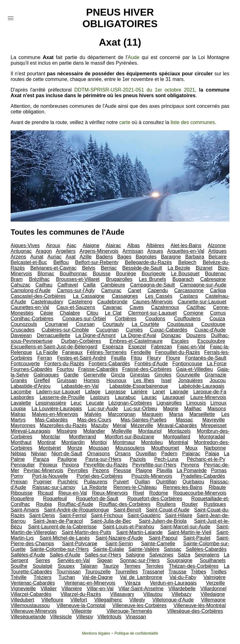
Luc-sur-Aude (103, 409)
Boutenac (216, 274)
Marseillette (202, 414)
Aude (134, 57)
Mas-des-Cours (94, 420)
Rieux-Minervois (110, 493)
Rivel (139, 493)
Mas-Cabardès (51, 420)
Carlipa (218, 290)
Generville (95, 375)
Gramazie (215, 375)
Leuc (76, 403)
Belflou (61, 262)
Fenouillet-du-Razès (178, 352)
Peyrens (190, 465)
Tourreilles (126, 572)
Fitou (137, 358)
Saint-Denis (42, 515)
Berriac (109, 268)
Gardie (71, 375)
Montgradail (212, 437)
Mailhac (193, 409)
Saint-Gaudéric (144, 515)
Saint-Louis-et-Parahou (129, 527)
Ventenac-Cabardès (33, 583)
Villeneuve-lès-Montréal (200, 605)
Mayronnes (23, 425)
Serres (43, 560)
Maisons (217, 409)
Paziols (138, 459)
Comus (218, 313)
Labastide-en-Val (80, 386)
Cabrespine (213, 279)
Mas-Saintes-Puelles (144, 420)
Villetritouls (110, 617)
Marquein (152, 414)
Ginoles (163, 375)
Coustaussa (180, 324)
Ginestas (140, 375)
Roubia (44, 504)
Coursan (85, 324)
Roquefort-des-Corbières (155, 499)
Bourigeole (154, 274)
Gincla (118, 375)
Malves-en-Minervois (55, 414)
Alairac (113, 245)
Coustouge (213, 324)
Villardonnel (213, 589)
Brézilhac (39, 279)
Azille (86, 257)
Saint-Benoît (127, 510)
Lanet (159, 392)
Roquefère (22, 499)
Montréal (178, 442)
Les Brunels (152, 279)
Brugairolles (119, 279)
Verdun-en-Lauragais (173, 583)
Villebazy (182, 594)
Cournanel (57, 324)
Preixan (19, 482)
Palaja (212, 454)
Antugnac (21, 251)
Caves (137, 307)
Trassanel (153, 572)
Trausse (177, 572)
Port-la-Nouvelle (50, 476)
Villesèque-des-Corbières (195, 611)
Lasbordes (22, 397)
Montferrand (82, 437)
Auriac (55, 257)
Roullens (166, 504)
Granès (19, 380)
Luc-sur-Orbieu (140, 409)
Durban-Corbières (81, 341)
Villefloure (52, 600)
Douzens (196, 335)
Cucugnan (107, 330)
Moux (191, 448)
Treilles (219, 572)
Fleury (154, 358)
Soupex (66, 566)
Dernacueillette (54, 335)
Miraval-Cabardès (177, 425)
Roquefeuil (55, 499)
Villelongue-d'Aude (173, 600)
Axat (71, 257)
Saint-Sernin (119, 544)
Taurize (111, 566)
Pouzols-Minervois (152, 476)
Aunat (37, 257)
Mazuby (100, 425)
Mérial (120, 425)
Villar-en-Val (100, 589)
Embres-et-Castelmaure (136, 341)
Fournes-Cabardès (31, 369)
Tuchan (67, 577)
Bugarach (183, 279)
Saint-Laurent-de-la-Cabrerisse (62, 527)
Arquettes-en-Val (186, 251)
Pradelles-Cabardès (203, 476)
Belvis (89, 268)
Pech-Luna (166, 459)
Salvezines (161, 555)
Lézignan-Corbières (130, 403)
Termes (132, 566)
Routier (190, 504)
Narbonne (215, 448)
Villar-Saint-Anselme (141, 589)
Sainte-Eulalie (109, 549)
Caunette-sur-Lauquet (202, 302)
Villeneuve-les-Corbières (139, 605)
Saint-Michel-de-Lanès (65, 538)
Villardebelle (182, 589)
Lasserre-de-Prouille (62, 397)
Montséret (50, 448)
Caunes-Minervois (153, 302)
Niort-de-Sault (67, 454)
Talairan (89, 566)
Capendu (158, 290)
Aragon (44, 251)
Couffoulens (187, 319)
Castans (189, 296)
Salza (184, 555)
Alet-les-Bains (186, 245)
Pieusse (122, 470)
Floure (173, 358)
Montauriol (150, 431)
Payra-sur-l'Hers (103, 459)
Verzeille (215, 583)
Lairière (139, 392)
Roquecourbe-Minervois (200, 493)
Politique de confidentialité (136, 633)
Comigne (193, 313)
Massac (185, 420)
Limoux (218, 403)
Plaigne (144, 470)
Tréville (19, 577)
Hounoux (116, 380)
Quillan (142, 482)
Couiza (217, 319)
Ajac (71, 245)
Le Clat (113, 313)
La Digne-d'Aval (138, 335)
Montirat (47, 442)
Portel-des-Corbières (100, 476)
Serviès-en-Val (73, 560)
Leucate (95, 403)
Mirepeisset (214, 425)
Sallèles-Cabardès (206, 549)
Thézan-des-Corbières (194, 566)
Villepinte (82, 611)
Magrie (171, 409)
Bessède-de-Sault (142, 268)
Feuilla (118, 358)
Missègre (67, 431)
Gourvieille (188, 375)
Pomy (17, 476)
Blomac (46, 274)
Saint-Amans (25, 510)
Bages (124, 257)
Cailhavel (68, 285)
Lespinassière (51, 403)
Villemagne (213, 600)
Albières (155, 245)
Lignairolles (169, 403)
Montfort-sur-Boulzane (129, 437)
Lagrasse (116, 392)
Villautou (153, 594)
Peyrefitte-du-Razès (105, 465)
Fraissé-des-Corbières (147, 369)
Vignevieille (23, 589)
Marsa (176, 414)
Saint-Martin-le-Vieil (190, 532)
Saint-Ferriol (73, 515)
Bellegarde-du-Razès (148, 262)
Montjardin (73, 442)
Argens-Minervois (99, 251)
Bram (17, 279)
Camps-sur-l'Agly (76, 290)
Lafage (93, 392)
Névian (39, 454)
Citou (92, 313)
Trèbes (198, 572)
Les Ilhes (144, 380)
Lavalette (21, 403)
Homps (92, 380)
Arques (155, 251)
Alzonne (217, 245)
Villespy (85, 617)
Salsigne (135, 555)
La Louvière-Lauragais (57, 409)
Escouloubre (211, 341)
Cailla (89, 285)
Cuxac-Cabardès (168, 330)
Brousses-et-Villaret (78, 279)
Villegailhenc (108, 600)
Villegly (137, 600)
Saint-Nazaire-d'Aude (119, 538)
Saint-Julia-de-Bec (111, 521)
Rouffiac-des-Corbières (125, 504)
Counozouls (24, 324)
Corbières (125, 319)
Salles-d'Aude (65, 555)
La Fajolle (47, 352)
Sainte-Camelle (158, 544)
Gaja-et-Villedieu (194, 369)
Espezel (137, 347)
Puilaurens (96, 482)
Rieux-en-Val (73, 493)
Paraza (41, 459)
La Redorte (94, 487)
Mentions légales (96, 633)
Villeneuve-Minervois (34, 611)
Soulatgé (42, 566)
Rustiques (215, 504)
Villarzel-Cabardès (31, 594)
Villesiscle (61, 617)
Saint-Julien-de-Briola (163, 521)
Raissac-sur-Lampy (54, 487)
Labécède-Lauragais (202, 386)
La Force (217, 364)
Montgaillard (176, 437)
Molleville (122, 431)
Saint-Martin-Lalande (140, 532)
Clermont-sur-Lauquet (152, 313)
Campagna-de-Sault (152, 285)
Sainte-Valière (144, 549)
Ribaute (217, 487)
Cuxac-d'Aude (210, 330)
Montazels (179, 431)
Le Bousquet (185, 274)
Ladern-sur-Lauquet (58, 392)
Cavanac (112, 307)
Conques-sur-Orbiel (84, 319)
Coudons (155, 319)
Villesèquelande (28, 617)
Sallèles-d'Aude (28, 555)
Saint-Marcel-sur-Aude (185, 527)
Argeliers (66, 251)
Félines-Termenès (107, 352)
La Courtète (146, 324)
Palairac (191, 454)
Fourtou (65, 369)
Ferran (45, 358)
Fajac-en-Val (191, 347)
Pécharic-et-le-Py (206, 459)
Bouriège (126, 274)
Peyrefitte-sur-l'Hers (154, 465)
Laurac (149, 397)
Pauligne (67, 459)
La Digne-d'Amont (95, 335)
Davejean (21, 335)
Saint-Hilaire (179, 515)
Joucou (218, 380)
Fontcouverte (25, 364)
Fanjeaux (72, 352)
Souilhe (19, 566)
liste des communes (193, 122)
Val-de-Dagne (97, 577)
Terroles (155, 566)
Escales (180, 341)
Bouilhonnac (73, 274)
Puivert (121, 482)
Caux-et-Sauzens (76, 307)
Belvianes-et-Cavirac (53, 268)
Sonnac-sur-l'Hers (140, 560)
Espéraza (113, 347)
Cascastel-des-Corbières (38, 296)
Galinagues (46, 375)
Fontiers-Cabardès (110, 364)
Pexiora (70, 465)
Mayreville (214, 420)
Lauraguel (174, 397)
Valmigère (215, 577)
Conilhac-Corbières (32, 319)
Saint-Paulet (197, 538)
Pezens (101, 470)
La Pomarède (192, 470)
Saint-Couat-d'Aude (168, 510)
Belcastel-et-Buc (29, 262)
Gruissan (67, 380)
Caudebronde (112, 302)
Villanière (72, 589)
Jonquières (190, 380)
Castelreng (80, 302)
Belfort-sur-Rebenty (97, 262)
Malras (18, 414)
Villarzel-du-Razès (81, 594)
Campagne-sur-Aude (203, 285)
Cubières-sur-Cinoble (65, 330)
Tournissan (69, 572)
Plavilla (165, 470)
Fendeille (141, 352)
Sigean (105, 560)
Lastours (100, 397)
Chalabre (70, 313)
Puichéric (68, 482)
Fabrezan (162, 347)
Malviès (93, 414)
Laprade (179, 392)
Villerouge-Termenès (129, 611)
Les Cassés (159, 296)
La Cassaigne (89, 296)
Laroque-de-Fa (210, 392)
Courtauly (113, 324)
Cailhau (44, 285)
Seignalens (207, 555)
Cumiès (134, 330)
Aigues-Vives (25, 245)
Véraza (133, 583)
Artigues (217, 251)
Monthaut (21, 442)
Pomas (219, 470)
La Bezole (179, 268)
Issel (166, 380)
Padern (169, 454)
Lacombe (21, 392)
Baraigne (171, 257)
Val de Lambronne (141, 577)
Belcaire (217, 257)
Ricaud (46, 493)
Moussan (99, 448)
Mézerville (142, 425)
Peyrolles (78, 470)
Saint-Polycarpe (80, 544)
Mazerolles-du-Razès (63, 425)
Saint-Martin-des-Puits (87, 532)
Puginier (43, 482)
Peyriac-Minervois (43, 470)
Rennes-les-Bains (182, 487)
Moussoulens (130, 448)
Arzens (18, 257)
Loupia (18, 409)
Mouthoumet (165, 448)
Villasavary (122, 594)
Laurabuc (125, 397)
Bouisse (102, 274)
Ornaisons (99, 454)
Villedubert (22, 600)
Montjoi (99, 442)
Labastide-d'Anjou (31, 386)
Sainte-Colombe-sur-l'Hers (59, 549)
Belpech (187, 262)
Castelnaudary (47, 302)
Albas (133, 245)
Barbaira (195, 257)
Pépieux (48, 465)
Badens (104, 257)
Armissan (133, 251)
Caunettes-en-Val (30, 307)
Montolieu (152, 442)
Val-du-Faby (183, 577)
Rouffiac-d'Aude (75, 504)
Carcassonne (189, 290)
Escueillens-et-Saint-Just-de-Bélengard (54, 347)
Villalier (49, 589)
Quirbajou (193, 482)
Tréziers (43, 577)
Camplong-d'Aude (31, 290)
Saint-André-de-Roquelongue (77, 510)
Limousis (196, 403)
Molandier (94, 431)
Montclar (50, 437)
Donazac (171, 335)
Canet (135, 290)
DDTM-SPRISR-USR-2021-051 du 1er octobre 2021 (135, 90)
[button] (11, 18)
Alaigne (91, 245)
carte (125, 122)
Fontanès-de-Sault (206, 358)
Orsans (123, 454)
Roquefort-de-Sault (97, 499)
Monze (75, 448)
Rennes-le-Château (135, 487)
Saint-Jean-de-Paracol (58, 521)
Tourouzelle (98, 572)
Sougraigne (180, 560)
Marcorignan (122, 414)
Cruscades (22, 330)
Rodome (158, 493)
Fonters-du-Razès (64, 364)
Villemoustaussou (30, 605)
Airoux (53, 245)
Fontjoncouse (187, 364)
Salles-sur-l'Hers (103, 555)
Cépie (47, 313)
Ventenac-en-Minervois (90, 583)
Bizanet (204, 268)
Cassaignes (125, 296)
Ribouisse (22, 493)
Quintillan (166, 482)
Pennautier (23, 465)
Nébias (18, 454)
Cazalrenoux (165, 307)
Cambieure (113, 285)
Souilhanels (213, 560)
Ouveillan (146, 454)
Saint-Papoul (163, 538)
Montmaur (124, 442)
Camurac (111, 290)
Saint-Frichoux (107, 515)
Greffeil (42, 380)
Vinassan (136, 617)
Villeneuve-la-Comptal (81, 605)
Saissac (172, 549)
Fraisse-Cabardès (98, 369)
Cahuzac (20, 285)
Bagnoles (146, 257)
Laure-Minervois (208, 397)
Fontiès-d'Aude (151, 364)
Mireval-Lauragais (30, 431)
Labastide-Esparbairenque (139, 386)
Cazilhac (196, 307)
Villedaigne (213, 594)
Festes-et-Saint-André (82, 358)
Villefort (79, 600)
